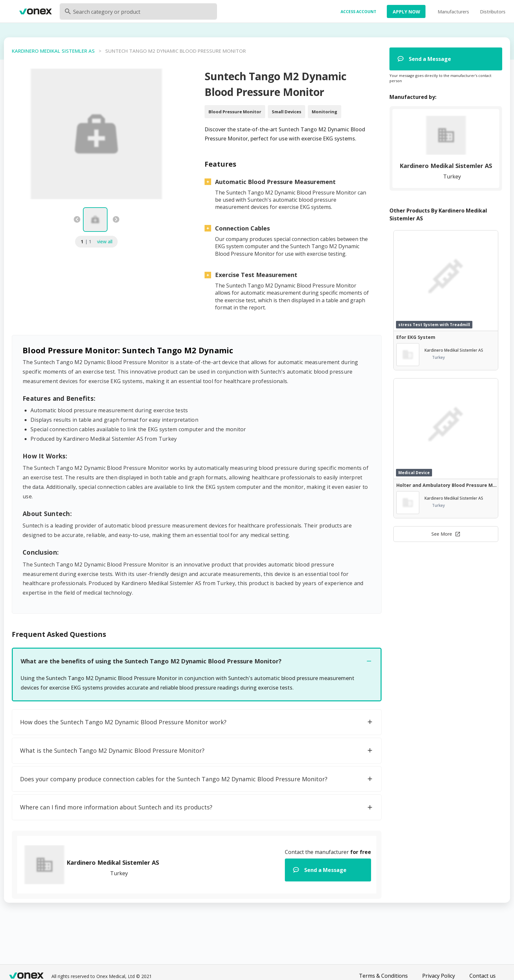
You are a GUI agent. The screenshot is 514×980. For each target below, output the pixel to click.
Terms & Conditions (383, 976)
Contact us (483, 976)
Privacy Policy (439, 976)
